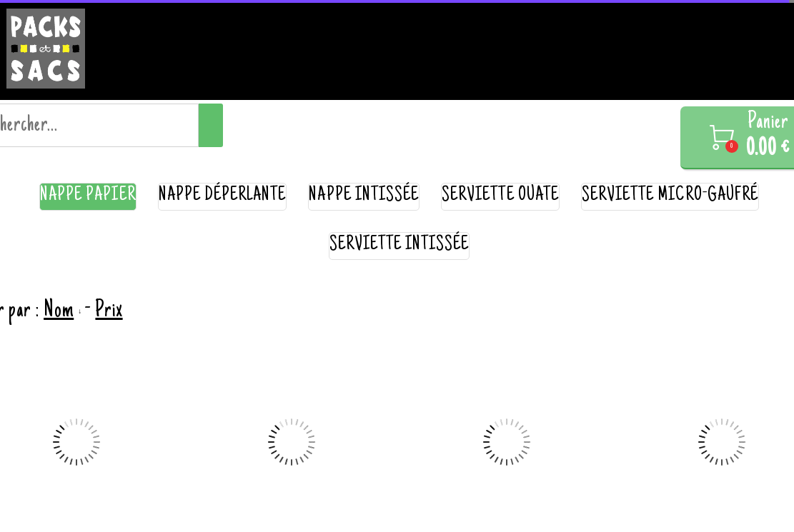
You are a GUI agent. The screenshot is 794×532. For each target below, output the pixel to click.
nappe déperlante (223, 196)
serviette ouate (500, 196)
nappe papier (88, 196)
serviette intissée (400, 245)
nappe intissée (364, 196)
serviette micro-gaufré (670, 196)
